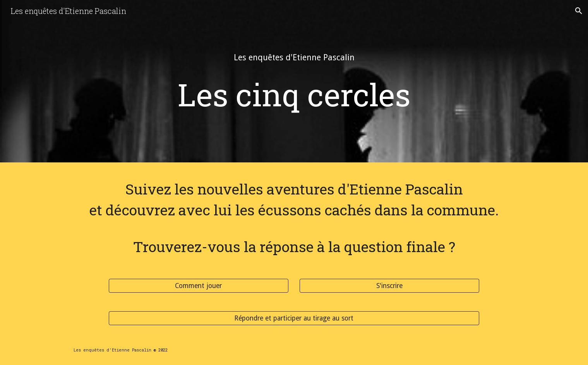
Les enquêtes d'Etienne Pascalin (112, 350)
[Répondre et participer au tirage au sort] (294, 318)
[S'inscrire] (389, 286)
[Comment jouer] (199, 286)
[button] (579, 11)
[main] (294, 57)
